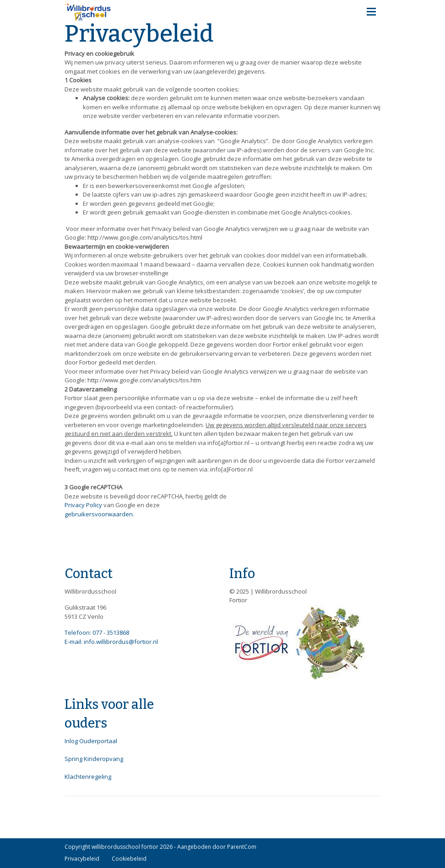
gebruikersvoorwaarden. (99, 514)
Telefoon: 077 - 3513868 (97, 632)
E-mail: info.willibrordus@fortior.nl (111, 642)
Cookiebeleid (129, 859)
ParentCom (242, 847)
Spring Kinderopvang (94, 759)
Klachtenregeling (88, 777)
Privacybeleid (82, 859)
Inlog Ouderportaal (91, 741)
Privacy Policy (83, 505)
